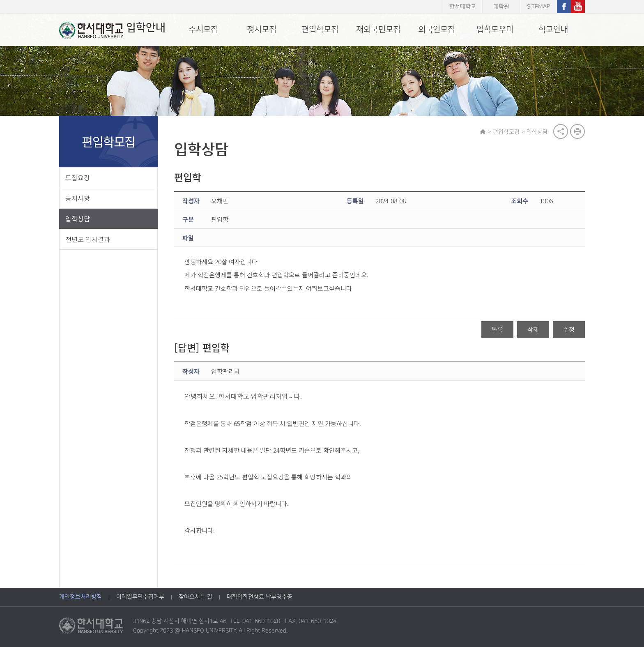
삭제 (533, 329)
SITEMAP (538, 7)
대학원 (501, 7)
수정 (569, 329)
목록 (497, 329)
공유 (561, 131)
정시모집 (262, 30)
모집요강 (78, 177)
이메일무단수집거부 (140, 597)
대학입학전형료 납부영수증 (260, 597)
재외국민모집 (378, 30)
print (577, 131)
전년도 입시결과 (88, 239)
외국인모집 (437, 30)
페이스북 (564, 7)
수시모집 (203, 30)
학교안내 (553, 30)
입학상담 (78, 219)
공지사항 (78, 198)
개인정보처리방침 (80, 597)
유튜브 (578, 7)
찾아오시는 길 (195, 597)
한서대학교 (463, 7)
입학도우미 (495, 30)
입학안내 (112, 30)
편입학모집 (320, 30)
